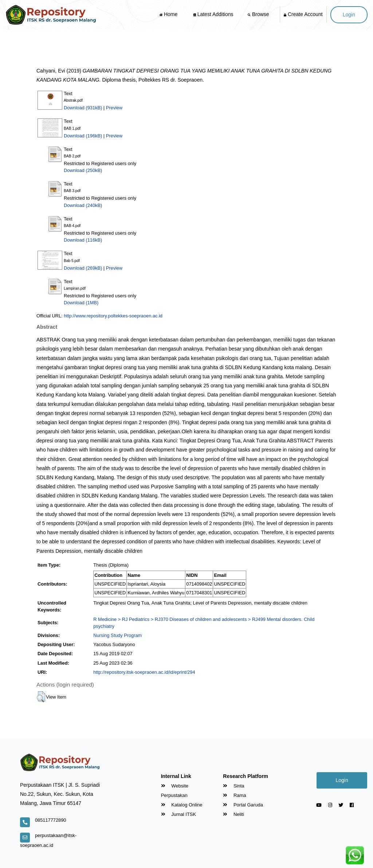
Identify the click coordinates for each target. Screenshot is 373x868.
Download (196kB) (83, 136)
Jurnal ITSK (179, 814)
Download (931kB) (83, 108)
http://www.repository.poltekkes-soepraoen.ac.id (113, 316)
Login (349, 15)
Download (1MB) (81, 303)
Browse (259, 14)
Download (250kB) (83, 170)
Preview (114, 108)
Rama (234, 795)
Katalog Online (182, 805)
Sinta (233, 786)
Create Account (303, 14)
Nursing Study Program (117, 635)
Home (169, 14)
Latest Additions (213, 14)
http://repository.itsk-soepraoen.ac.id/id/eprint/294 (144, 672)
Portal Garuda (243, 805)
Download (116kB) (83, 240)
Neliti (233, 814)
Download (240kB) (83, 205)
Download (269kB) (83, 268)
